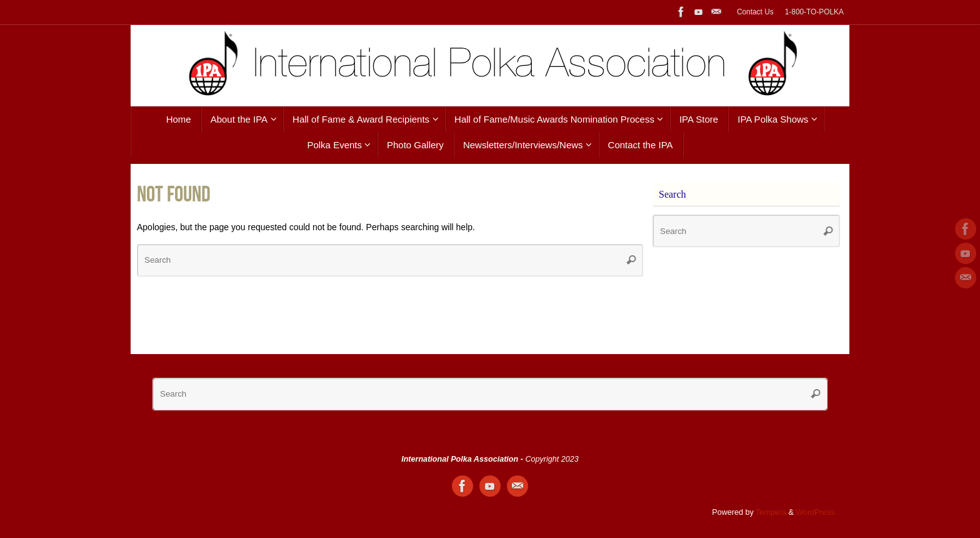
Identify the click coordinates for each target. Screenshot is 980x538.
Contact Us (755, 12)
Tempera (771, 512)
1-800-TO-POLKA (814, 12)
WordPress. (816, 512)
